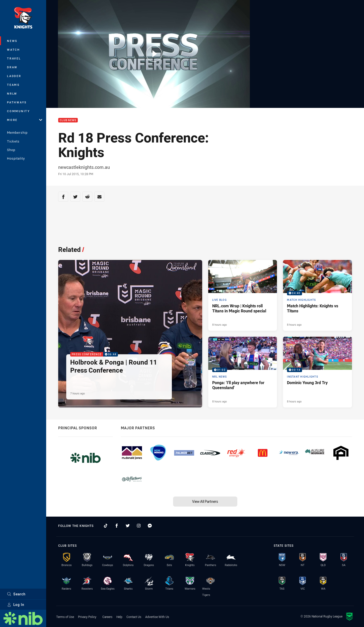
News (12, 41)
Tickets (13, 141)
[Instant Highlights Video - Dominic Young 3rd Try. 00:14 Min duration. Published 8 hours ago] (317, 372)
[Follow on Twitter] (128, 526)
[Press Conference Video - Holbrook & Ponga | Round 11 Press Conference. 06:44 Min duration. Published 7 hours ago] (130, 334)
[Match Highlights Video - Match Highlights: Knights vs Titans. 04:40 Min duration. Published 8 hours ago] (317, 295)
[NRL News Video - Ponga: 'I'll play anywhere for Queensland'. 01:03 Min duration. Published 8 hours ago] (243, 372)
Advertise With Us (157, 617)
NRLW (12, 93)
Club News (68, 120)
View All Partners (205, 501)
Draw (12, 67)
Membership (17, 132)
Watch (14, 50)
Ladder (14, 76)
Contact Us (134, 617)
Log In (16, 605)
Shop (11, 150)
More (25, 120)
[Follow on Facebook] (117, 526)
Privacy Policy (87, 617)
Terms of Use (65, 617)
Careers (107, 617)
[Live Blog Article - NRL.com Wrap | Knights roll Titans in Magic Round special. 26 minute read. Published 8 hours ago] (243, 295)
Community (19, 111)
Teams (13, 85)
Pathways (17, 102)
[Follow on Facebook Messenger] (150, 526)
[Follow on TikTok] (106, 526)
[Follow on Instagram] (139, 526)
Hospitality (16, 158)
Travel (14, 58)
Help (119, 617)
